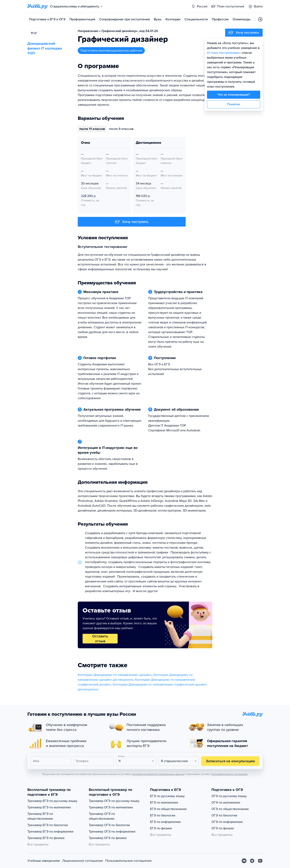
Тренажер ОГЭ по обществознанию (102, 816)
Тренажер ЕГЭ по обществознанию (40, 816)
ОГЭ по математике (226, 803)
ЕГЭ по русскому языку (167, 796)
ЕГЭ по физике (161, 828)
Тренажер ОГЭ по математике (111, 807)
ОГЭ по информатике (227, 822)
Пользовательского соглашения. (229, 774)
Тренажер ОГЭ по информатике (112, 832)
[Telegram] (252, 861)
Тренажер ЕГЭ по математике (49, 807)
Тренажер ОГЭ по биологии (109, 825)
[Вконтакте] (244, 861)
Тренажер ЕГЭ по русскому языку (52, 801)
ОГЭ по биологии (224, 815)
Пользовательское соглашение (128, 861)
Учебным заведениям (44, 861)
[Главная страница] (37, 6)
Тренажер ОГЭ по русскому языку (114, 801)
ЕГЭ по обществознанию (168, 809)
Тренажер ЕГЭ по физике (46, 838)
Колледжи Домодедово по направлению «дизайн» (115, 675)
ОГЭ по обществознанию (230, 809)
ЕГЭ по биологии (163, 815)
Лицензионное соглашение (83, 861)
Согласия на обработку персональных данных (158, 774)
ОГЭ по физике (223, 828)
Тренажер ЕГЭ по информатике (50, 832)
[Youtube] (260, 861)
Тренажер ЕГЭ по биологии (48, 825)
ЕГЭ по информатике (165, 822)
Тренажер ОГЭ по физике (108, 838)
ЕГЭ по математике (164, 803)
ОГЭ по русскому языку (229, 796)
